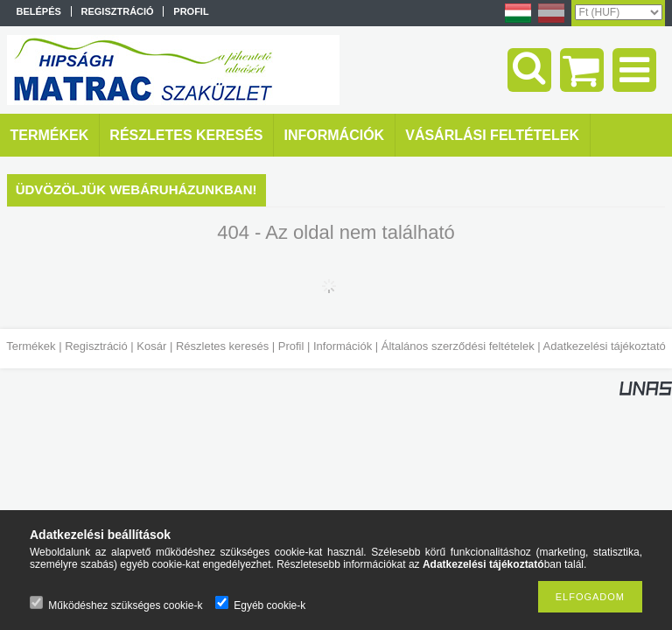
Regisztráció (96, 346)
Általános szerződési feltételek (458, 346)
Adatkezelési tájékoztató (605, 346)
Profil (291, 346)
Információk (343, 346)
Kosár (151, 346)
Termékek (31, 346)
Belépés (39, 11)
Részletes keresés (222, 346)
